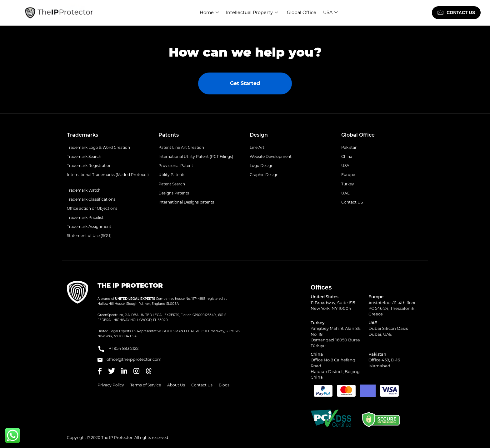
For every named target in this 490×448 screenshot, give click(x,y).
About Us (176, 385)
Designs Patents (174, 193)
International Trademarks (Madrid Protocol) (108, 175)
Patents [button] (169, 135)
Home (209, 13)
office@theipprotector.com (130, 359)
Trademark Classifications (91, 199)
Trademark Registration (89, 166)
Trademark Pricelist (85, 217)
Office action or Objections (92, 208)
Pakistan (349, 147)
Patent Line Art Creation (181, 147)
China (347, 156)
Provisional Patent (176, 166)
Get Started (245, 83)
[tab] (108, 135)
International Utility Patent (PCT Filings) (196, 156)
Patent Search (172, 184)
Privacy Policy (111, 385)
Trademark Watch (84, 190)
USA (330, 13)
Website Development (271, 156)
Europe (348, 175)
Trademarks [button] (82, 135)
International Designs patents (186, 202)
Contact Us (202, 385)
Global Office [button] (358, 135)
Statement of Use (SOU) (89, 236)
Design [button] (259, 135)
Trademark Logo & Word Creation (98, 147)
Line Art (257, 147)
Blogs (224, 385)
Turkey (348, 184)
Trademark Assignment (89, 227)
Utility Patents (172, 175)
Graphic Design (264, 175)
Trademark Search (84, 156)
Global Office (301, 13)
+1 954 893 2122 (118, 349)
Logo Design (262, 166)
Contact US (352, 202)
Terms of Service (146, 385)
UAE (345, 193)
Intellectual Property (252, 13)
